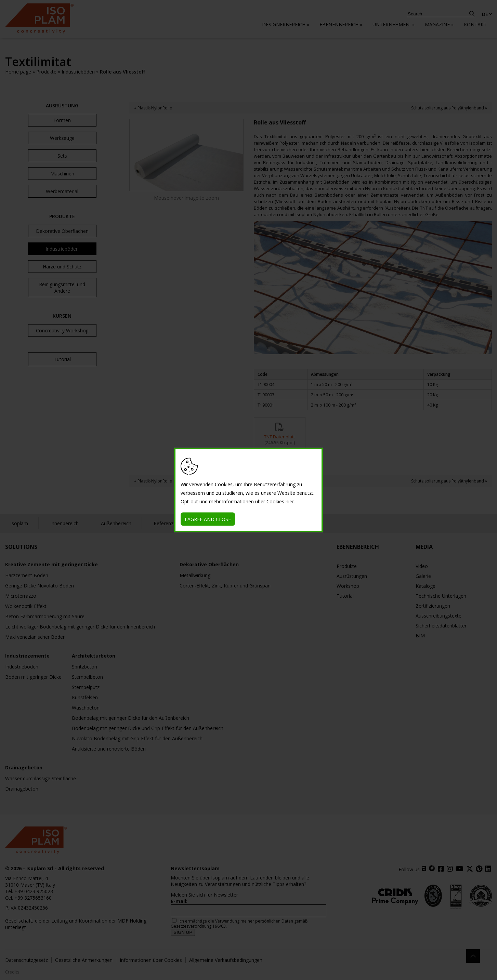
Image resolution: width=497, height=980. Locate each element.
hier (290, 501)
